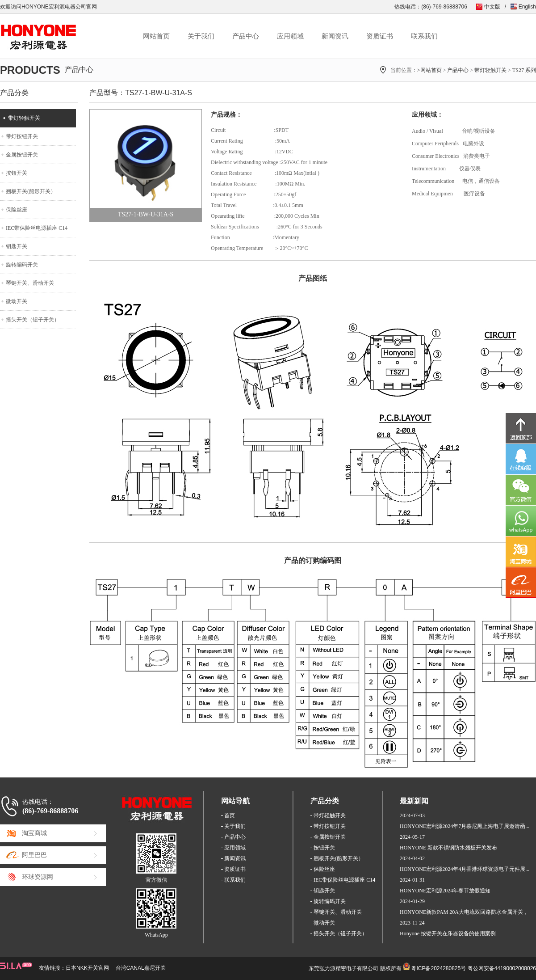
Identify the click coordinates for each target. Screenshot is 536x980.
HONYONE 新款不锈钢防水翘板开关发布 (448, 848)
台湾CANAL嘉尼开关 (141, 968)
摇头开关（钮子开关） (33, 320)
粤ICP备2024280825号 (438, 968)
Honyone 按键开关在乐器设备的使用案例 (448, 934)
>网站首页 (429, 70)
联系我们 (424, 36)
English (527, 7)
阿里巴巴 (34, 855)
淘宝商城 (34, 833)
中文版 (492, 7)
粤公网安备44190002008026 (502, 968)
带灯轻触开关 (490, 70)
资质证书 (380, 36)
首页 (230, 815)
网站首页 (156, 36)
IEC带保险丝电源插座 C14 (37, 228)
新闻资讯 (335, 36)
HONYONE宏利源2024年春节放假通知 (445, 891)
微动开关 (17, 301)
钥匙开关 (17, 246)
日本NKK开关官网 (87, 968)
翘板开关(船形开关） (31, 191)
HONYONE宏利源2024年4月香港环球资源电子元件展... (465, 869)
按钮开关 (17, 173)
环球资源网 (38, 877)
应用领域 (290, 36)
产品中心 (246, 36)
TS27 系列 (524, 70)
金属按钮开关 (22, 155)
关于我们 (201, 36)
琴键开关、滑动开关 (30, 283)
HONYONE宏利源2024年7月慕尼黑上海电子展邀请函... (465, 826)
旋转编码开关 (22, 265)
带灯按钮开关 (22, 136)
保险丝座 (17, 210)
